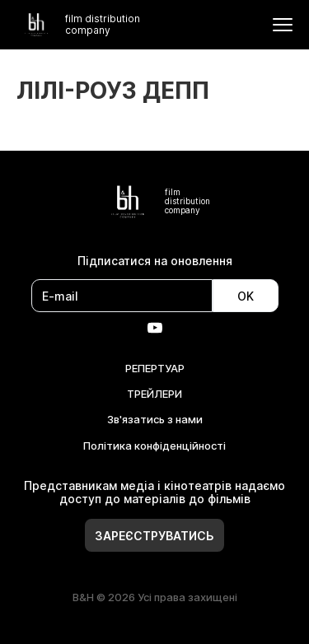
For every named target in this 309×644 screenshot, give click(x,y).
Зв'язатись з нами (155, 419)
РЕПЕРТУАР (155, 368)
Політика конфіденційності (154, 446)
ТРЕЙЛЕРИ (154, 394)
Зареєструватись (154, 536)
